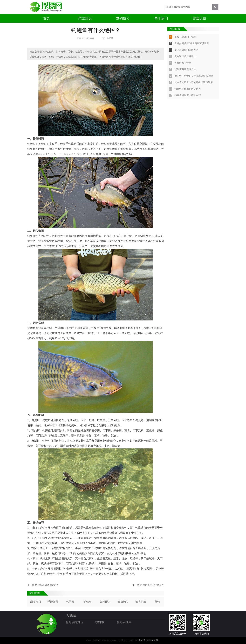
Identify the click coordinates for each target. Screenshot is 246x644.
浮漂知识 (85, 18)
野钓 (157, 602)
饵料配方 (105, 602)
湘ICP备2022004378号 (148, 640)
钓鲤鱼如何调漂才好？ (47, 585)
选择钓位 (123, 602)
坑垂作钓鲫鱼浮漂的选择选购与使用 (194, 82)
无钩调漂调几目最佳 (185, 56)
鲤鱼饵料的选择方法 (185, 69)
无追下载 (99, 622)
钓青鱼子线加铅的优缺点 (188, 89)
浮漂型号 (53, 602)
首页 (46, 18)
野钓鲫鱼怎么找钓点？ (152, 585)
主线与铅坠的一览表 (185, 37)
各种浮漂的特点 (183, 63)
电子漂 (70, 602)
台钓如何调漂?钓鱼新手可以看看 (192, 43)
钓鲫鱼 (88, 602)
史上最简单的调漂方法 (186, 50)
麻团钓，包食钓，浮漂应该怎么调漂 (194, 76)
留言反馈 (199, 18)
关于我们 (161, 18)
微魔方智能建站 (74, 622)
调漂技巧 (36, 602)
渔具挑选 (141, 602)
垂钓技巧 (123, 18)
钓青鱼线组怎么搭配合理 (188, 95)
